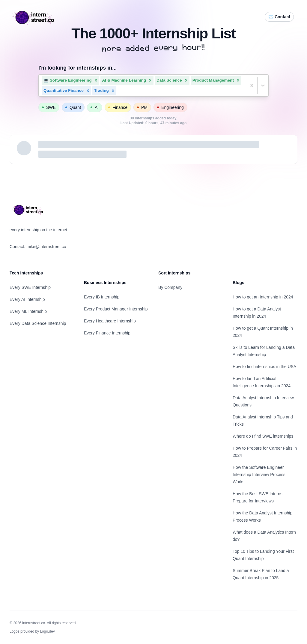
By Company (170, 287)
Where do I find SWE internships (263, 436)
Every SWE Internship (30, 287)
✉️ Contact (279, 17)
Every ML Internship (28, 311)
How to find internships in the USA (264, 367)
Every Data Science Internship (38, 323)
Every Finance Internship (107, 333)
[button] (96, 80)
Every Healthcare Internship (110, 321)
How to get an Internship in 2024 (263, 297)
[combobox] (118, 91)
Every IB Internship (102, 297)
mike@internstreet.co (46, 247)
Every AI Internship (27, 299)
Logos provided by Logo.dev (32, 631)
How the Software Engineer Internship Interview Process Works (259, 475)
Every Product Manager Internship (116, 309)
